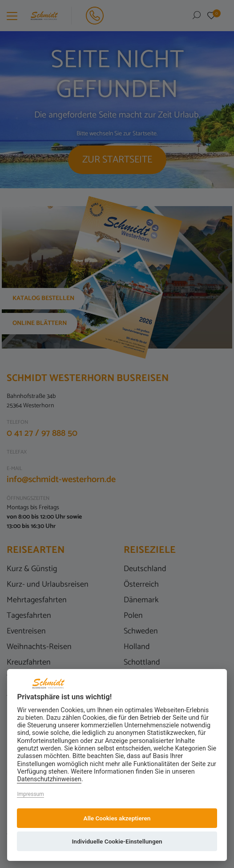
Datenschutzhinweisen (49, 779)
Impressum (30, 794)
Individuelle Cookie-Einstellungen (117, 841)
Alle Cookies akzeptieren (117, 818)
